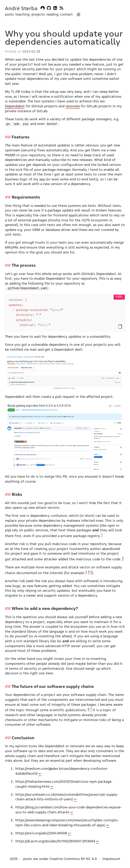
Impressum (111, 856)
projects (38, 14)
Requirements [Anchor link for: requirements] (26, 197)
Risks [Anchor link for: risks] (17, 491)
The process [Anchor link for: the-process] (24, 265)
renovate (73, 106)
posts (9, 14)
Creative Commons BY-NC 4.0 (73, 856)
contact (66, 14)
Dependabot (15, 106)
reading (52, 14)
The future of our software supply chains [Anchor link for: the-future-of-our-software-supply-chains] (53, 683)
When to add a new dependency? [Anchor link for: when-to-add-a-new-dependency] (45, 605)
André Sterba (21, 8)
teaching (22, 14)
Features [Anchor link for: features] (21, 137)
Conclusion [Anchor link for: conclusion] (23, 735)
